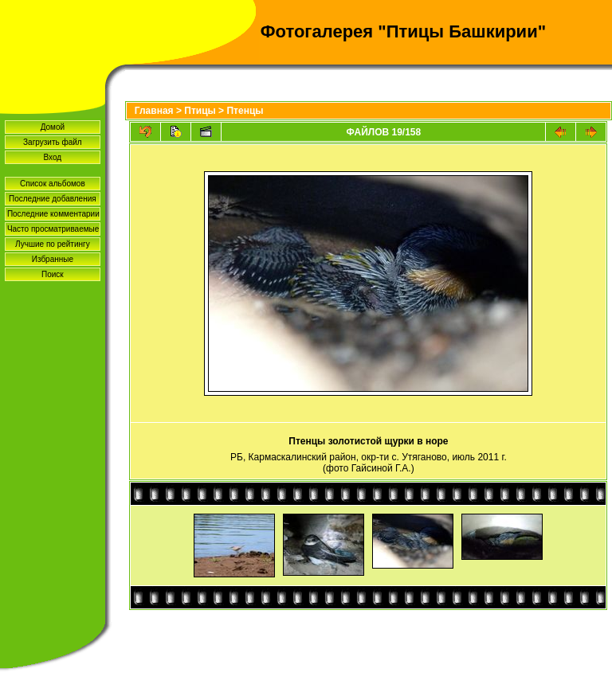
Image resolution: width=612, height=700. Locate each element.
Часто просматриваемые (53, 229)
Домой (53, 127)
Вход (53, 157)
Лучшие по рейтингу (53, 244)
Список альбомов (53, 184)
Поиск (53, 274)
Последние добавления (53, 199)
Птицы (200, 111)
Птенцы (245, 111)
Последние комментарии (53, 214)
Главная (154, 111)
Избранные (53, 259)
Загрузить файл (53, 142)
